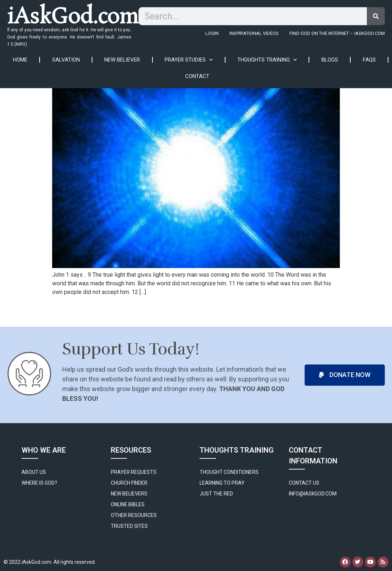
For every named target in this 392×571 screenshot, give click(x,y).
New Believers (129, 494)
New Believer (122, 60)
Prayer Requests (134, 472)
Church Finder (129, 483)
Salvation (66, 60)
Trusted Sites (129, 526)
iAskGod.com (73, 18)
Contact (197, 76)
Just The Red (216, 494)
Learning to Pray (222, 483)
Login (212, 33)
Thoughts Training (267, 60)
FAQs (369, 60)
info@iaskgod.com (313, 494)
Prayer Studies (189, 60)
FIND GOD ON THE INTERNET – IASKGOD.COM (337, 33)
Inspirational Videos (254, 33)
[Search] (376, 16)
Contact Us (304, 483)
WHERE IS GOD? (39, 483)
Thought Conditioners (229, 472)
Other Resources (134, 515)
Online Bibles (128, 504)
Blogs (330, 60)
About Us (34, 472)
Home (20, 60)
